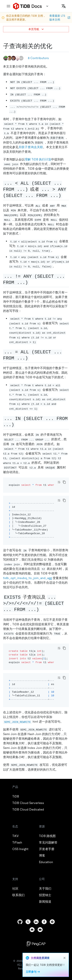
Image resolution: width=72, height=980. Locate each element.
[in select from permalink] (18, 425)
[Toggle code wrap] (59, 482)
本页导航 (36, 29)
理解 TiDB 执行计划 (38, 159)
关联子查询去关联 (31, 147)
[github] (20, 922)
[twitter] (28, 922)
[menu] (8, 6)
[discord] (32, 930)
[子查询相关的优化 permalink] (55, 46)
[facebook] (44, 922)
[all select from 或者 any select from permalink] (65, 195)
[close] (65, 958)
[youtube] (40, 930)
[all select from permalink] (32, 358)
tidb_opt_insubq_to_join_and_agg (27, 578)
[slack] (52, 922)
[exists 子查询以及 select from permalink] (43, 609)
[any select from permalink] (32, 282)
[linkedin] (36, 922)
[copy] (64, 482)
